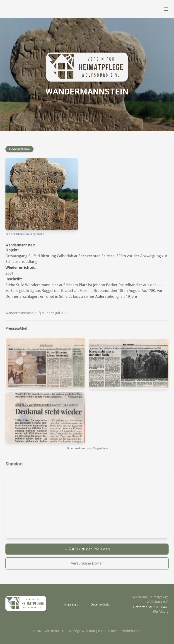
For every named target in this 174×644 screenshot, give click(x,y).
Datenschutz (100, 604)
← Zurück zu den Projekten (87, 550)
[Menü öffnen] (166, 9)
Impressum (73, 604)
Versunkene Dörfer (87, 565)
